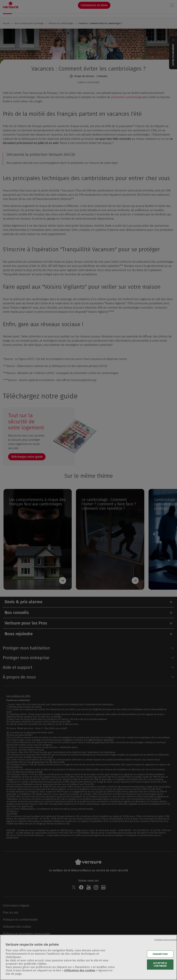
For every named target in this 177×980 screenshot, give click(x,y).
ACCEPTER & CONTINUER (160, 969)
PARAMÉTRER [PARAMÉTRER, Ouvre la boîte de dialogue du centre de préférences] (160, 958)
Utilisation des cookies (80, 975)
